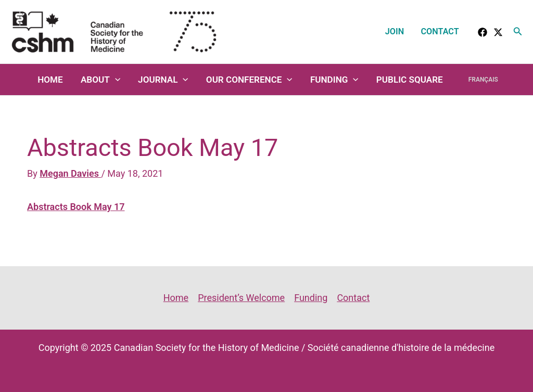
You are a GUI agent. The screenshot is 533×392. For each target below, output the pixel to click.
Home (50, 80)
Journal (163, 80)
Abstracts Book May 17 (76, 207)
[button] (518, 31)
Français (483, 80)
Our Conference (249, 80)
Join (395, 31)
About (100, 80)
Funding (334, 80)
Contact (440, 31)
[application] (115, 80)
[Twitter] (498, 32)
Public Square (410, 80)
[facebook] (483, 32)
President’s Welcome (241, 298)
